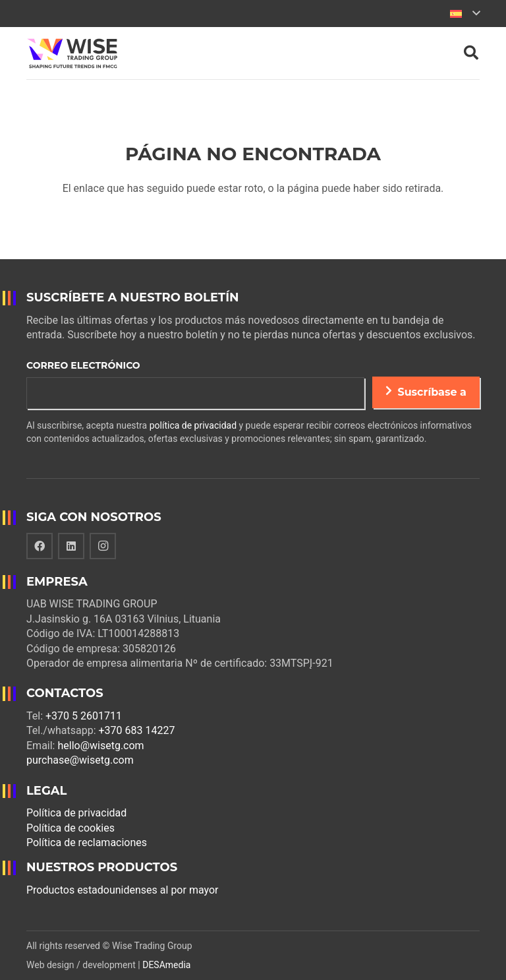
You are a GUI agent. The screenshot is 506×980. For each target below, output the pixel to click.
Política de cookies (70, 828)
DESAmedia (166, 965)
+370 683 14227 (137, 730)
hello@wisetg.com (100, 746)
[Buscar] (471, 53)
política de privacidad (193, 425)
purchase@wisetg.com (80, 760)
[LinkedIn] (71, 546)
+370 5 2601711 (84, 716)
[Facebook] (40, 546)
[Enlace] (72, 53)
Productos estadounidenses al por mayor (123, 890)
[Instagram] (103, 546)
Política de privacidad (76, 813)
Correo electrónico (83, 365)
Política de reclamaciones (87, 842)
